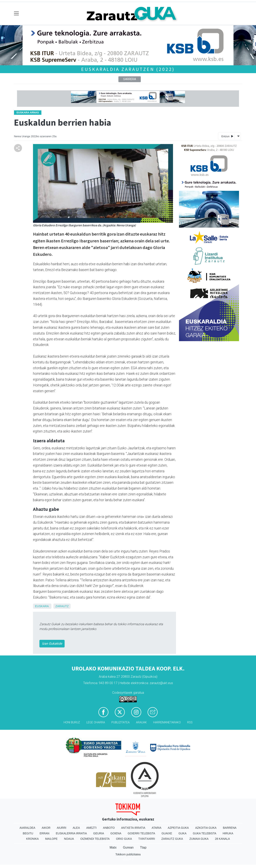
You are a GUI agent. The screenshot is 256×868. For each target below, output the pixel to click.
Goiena (116, 833)
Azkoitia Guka (206, 828)
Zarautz (62, 606)
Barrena (230, 828)
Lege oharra (96, 722)
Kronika (32, 839)
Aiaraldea (27, 828)
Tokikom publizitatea (128, 854)
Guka (183, 833)
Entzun (227, 136)
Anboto (109, 828)
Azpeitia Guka (178, 828)
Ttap (143, 847)
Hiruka (228, 833)
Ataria (156, 828)
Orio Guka (124, 839)
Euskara (42, 606)
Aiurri (61, 828)
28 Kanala (222, 839)
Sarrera (130, 79)
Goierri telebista (141, 833)
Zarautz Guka (172, 839)
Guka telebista (204, 833)
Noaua (69, 839)
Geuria (99, 833)
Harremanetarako (167, 722)
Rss (190, 722)
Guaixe (167, 833)
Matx (113, 847)
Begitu (28, 833)
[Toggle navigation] (16, 14)
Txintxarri (147, 839)
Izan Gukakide (52, 644)
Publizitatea (120, 722)
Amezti (91, 828)
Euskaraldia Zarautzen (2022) (128, 69)
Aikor (46, 828)
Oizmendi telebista (95, 839)
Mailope (51, 839)
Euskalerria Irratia (71, 833)
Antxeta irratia (133, 828)
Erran (44, 833)
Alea (76, 828)
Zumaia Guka (199, 839)
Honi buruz (72, 722)
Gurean (128, 847)
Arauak (141, 722)
